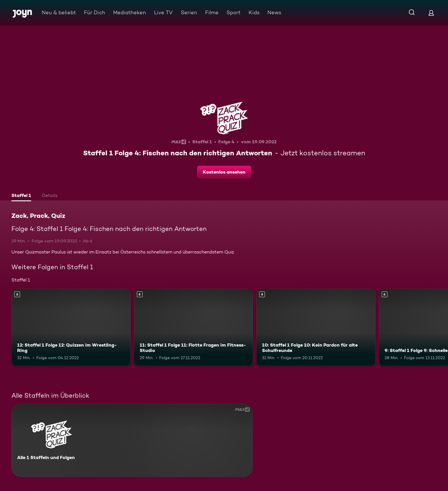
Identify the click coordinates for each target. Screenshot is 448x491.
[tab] (21, 196)
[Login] (431, 13)
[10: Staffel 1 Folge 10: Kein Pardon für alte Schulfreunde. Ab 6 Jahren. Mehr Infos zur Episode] (316, 327)
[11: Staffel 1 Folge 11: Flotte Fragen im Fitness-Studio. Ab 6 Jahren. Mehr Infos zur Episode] (194, 327)
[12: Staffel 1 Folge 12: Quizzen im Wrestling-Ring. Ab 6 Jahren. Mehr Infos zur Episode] (71, 327)
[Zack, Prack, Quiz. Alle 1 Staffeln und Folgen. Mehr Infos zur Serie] (132, 440)
